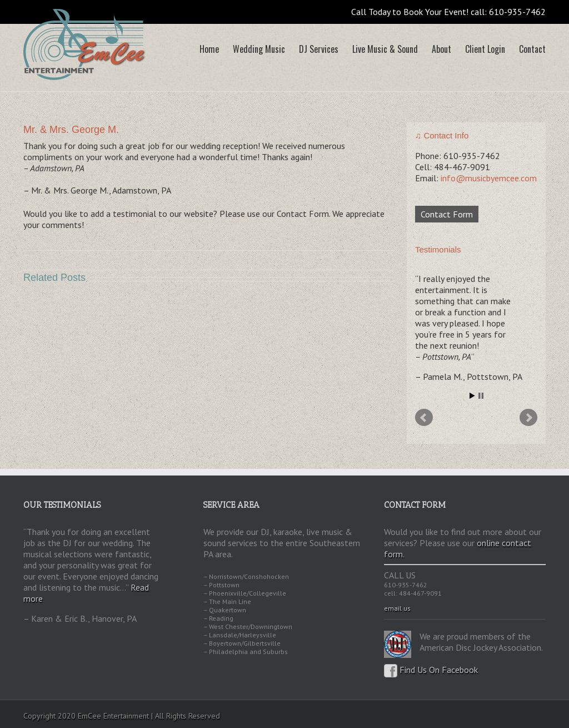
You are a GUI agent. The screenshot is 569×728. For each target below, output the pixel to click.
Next (528, 418)
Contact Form (447, 214)
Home (209, 49)
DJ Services (319, 49)
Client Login (485, 49)
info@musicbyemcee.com (489, 178)
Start (472, 396)
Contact (532, 49)
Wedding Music (259, 49)
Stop (481, 396)
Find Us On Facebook (431, 670)
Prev (424, 418)
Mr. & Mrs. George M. (71, 130)
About (441, 49)
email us (397, 608)
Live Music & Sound (385, 49)
